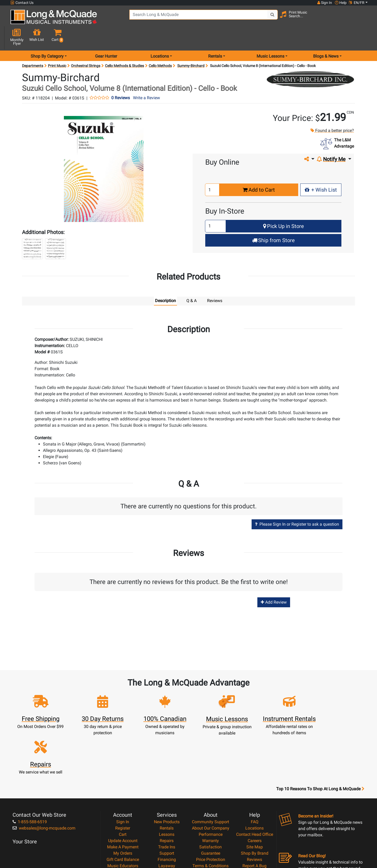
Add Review (274, 584)
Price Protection (211, 802)
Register (123, 770)
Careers (255, 783)
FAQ (255, 764)
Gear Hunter (106, 38)
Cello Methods (160, 47)
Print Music (57, 47)
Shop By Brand (255, 796)
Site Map (255, 789)
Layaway (167, 808)
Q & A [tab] (192, 282)
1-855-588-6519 (30, 764)
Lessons (167, 777)
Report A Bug (254, 808)
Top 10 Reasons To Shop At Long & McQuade (320, 731)
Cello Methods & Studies (124, 47)
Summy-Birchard (191, 47)
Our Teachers (211, 827)
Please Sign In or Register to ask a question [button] (297, 506)
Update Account (123, 783)
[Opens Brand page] (310, 61)
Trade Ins (167, 789)
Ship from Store (273, 222)
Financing (167, 802)
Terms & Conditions (210, 808)
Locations (254, 770)
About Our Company (211, 770)
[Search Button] (270, 18)
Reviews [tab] (215, 282)
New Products (167, 764)
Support (167, 796)
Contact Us (22, 3)
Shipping (167, 814)
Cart (123, 777)
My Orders (123, 796)
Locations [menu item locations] (160, 38)
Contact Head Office (255, 777)
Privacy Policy (211, 814)
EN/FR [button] (357, 3)
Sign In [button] (324, 3)
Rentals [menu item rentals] (215, 38)
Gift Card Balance (123, 802)
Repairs (167, 783)
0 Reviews (121, 80)
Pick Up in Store (284, 208)
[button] (364, 19)
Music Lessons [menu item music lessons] (270, 38)
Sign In (123, 764)
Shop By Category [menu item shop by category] (47, 38)
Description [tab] (165, 282)
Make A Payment (123, 789)
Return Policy (211, 821)
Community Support (210, 764)
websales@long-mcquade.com (44, 770)
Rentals (167, 770)
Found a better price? (332, 112)
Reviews (254, 802)
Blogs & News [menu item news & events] (326, 38)
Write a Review (146, 79)
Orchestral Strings (86, 47)
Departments (33, 47)
